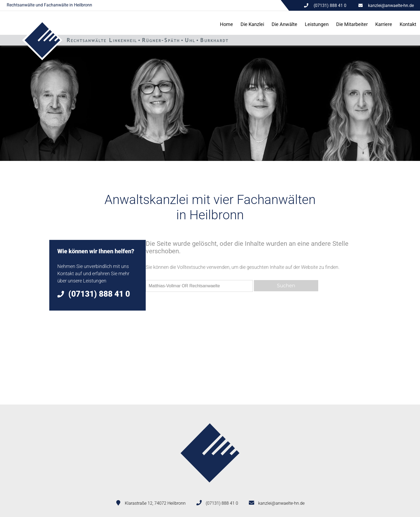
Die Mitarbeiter (352, 24)
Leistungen (317, 24)
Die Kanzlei (252, 24)
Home (226, 24)
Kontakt (408, 24)
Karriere (384, 24)
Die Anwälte (284, 24)
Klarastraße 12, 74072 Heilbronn (155, 503)
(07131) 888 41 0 (222, 503)
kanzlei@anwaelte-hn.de (391, 5)
